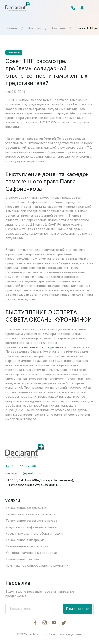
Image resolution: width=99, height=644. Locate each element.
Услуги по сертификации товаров (31, 527)
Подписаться (78, 609)
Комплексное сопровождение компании (37, 566)
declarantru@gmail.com (23, 473)
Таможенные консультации (27, 546)
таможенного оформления (42, 347)
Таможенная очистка (22, 559)
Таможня (58, 28)
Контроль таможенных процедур (31, 553)
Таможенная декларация (25, 540)
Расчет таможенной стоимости (31, 514)
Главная (11, 28)
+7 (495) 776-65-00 (21, 466)
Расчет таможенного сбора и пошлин (35, 533)
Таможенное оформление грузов (31, 521)
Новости (34, 28)
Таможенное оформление (26, 508)
